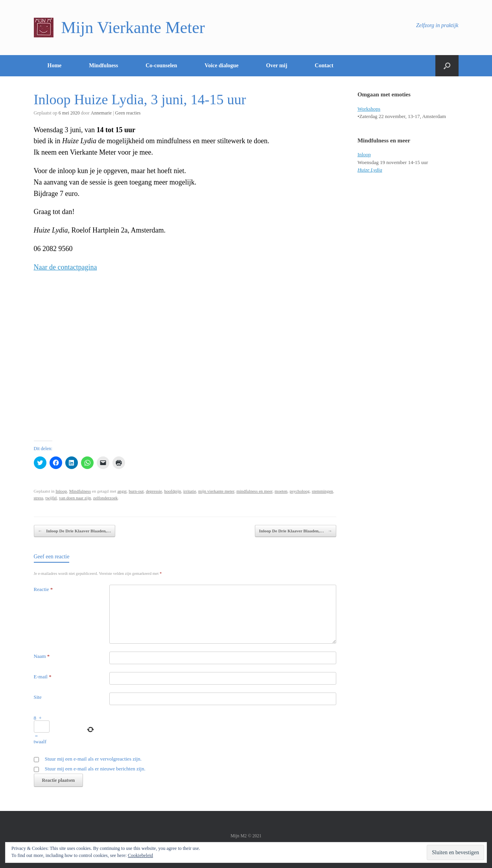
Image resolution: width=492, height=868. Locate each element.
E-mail (43, 677)
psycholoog (299, 491)
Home (55, 66)
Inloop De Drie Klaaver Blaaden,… (75, 531)
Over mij (277, 66)
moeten (281, 491)
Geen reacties (128, 113)
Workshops (369, 109)
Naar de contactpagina (65, 267)
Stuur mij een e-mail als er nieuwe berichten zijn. (95, 769)
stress (39, 498)
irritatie (190, 491)
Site (38, 697)
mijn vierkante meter (216, 491)
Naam (42, 656)
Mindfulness (103, 66)
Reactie (43, 589)
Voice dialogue (221, 66)
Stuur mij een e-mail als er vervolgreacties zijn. (93, 759)
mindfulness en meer (254, 491)
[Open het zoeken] (447, 66)
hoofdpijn (173, 491)
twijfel (51, 498)
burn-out (136, 491)
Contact (324, 66)
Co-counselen (161, 66)
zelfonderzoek (106, 498)
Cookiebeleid (140, 855)
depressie (154, 491)
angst (122, 491)
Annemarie (101, 113)
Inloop (61, 491)
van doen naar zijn (75, 498)
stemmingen (322, 491)
